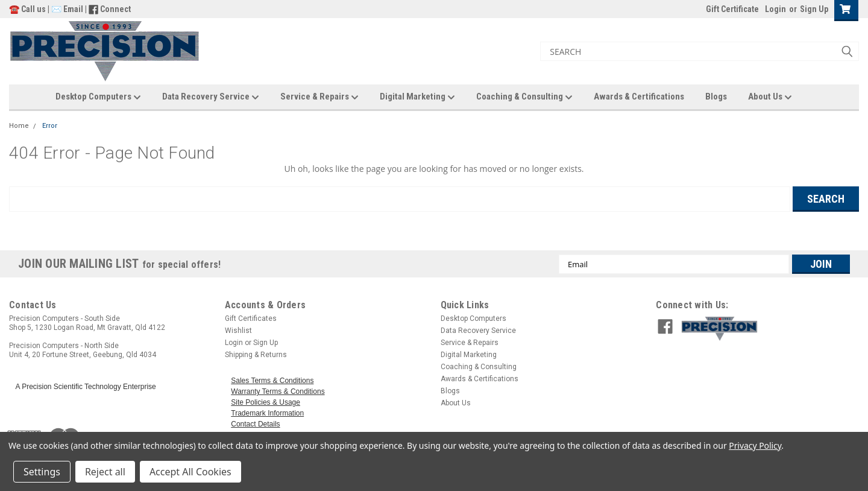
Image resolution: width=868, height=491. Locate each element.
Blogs (716, 97)
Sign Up (814, 9)
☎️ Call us (28, 9)
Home (19, 126)
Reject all (105, 472)
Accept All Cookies (190, 472)
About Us (770, 97)
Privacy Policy (755, 445)
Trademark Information (267, 413)
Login (775, 9)
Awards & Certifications (639, 97)
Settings (42, 472)
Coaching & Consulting (524, 97)
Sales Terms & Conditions (272, 381)
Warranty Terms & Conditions (278, 391)
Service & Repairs (319, 97)
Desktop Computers (98, 97)
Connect (115, 9)
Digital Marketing (417, 97)
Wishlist (238, 331)
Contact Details (255, 424)
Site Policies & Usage (266, 402)
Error (50, 126)
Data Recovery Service (211, 97)
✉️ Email (67, 9)
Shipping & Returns (256, 355)
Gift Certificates (251, 318)
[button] (767, 329)
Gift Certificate (732, 9)
